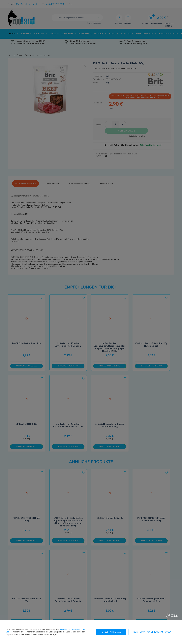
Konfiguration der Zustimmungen (120, 632)
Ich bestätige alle (162, 632)
